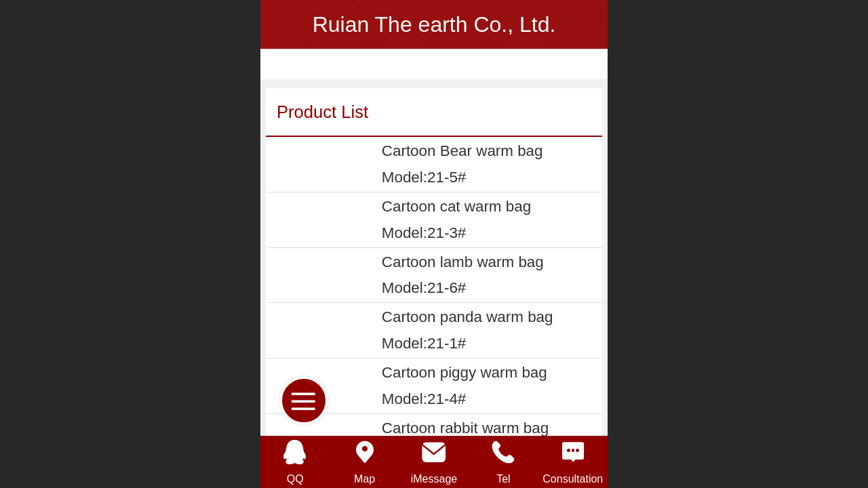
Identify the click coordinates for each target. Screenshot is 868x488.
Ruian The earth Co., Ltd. (434, 24)
